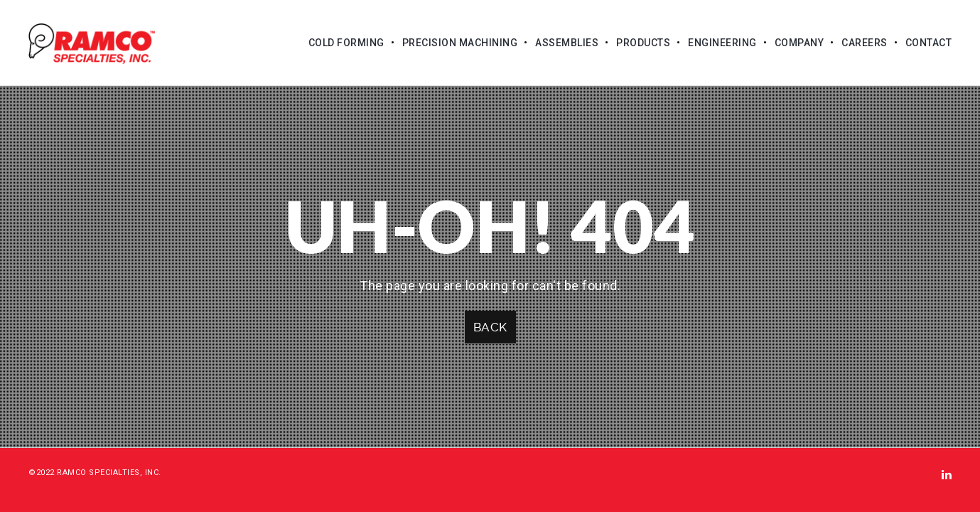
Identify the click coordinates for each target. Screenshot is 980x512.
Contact (929, 43)
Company (799, 43)
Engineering (722, 43)
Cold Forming (346, 43)
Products (643, 43)
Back (490, 327)
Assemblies (567, 43)
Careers (865, 43)
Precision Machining (460, 43)
